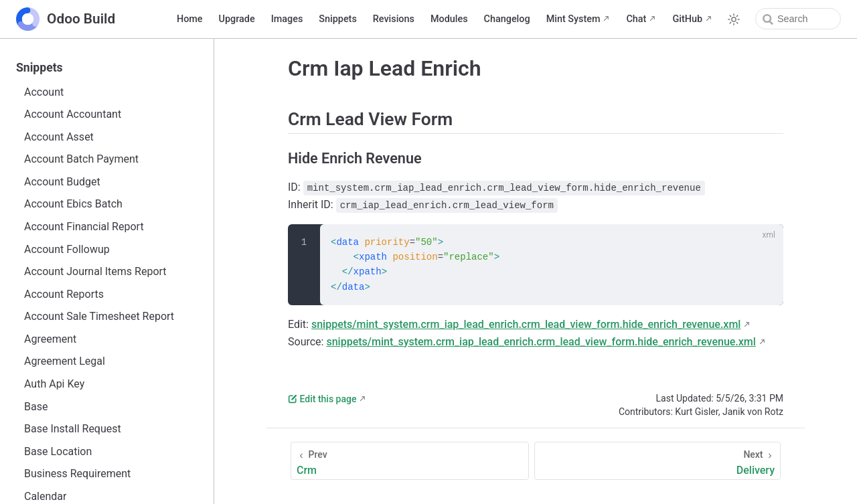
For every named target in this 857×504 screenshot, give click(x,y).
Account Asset (59, 137)
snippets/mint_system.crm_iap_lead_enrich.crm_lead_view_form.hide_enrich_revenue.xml (526, 324)
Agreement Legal (65, 361)
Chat (636, 19)
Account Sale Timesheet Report (99, 316)
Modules (449, 19)
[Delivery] (657, 461)
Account (44, 92)
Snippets (337, 19)
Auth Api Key (54, 384)
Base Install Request (73, 429)
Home (190, 19)
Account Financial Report (84, 227)
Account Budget (62, 182)
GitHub (687, 19)
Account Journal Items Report (95, 271)
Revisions (394, 19)
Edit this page (322, 399)
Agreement (50, 339)
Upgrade (237, 19)
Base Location (58, 451)
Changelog (507, 19)
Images (287, 19)
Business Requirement (77, 474)
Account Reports (64, 294)
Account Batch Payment (81, 159)
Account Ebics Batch (73, 204)
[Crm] (410, 461)
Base (36, 407)
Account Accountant (73, 114)
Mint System (573, 19)
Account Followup (67, 249)
